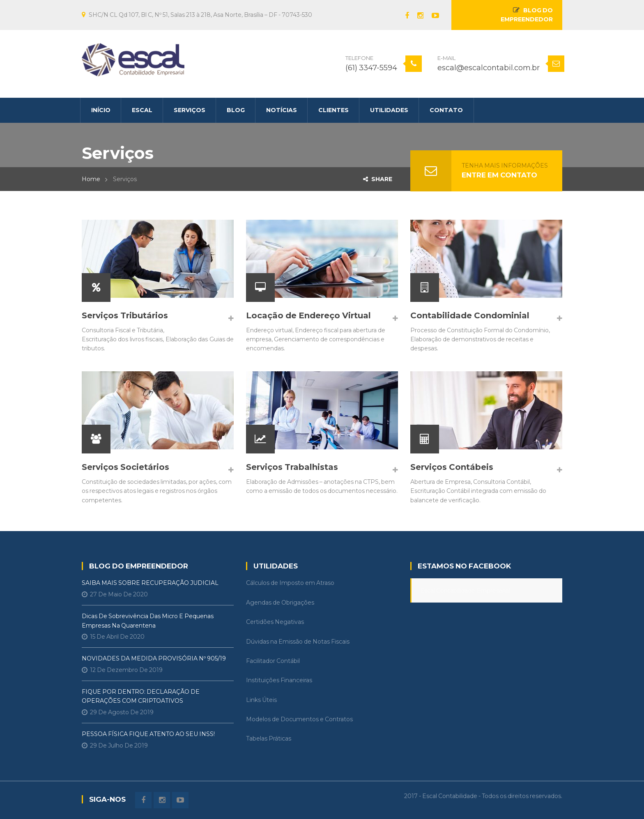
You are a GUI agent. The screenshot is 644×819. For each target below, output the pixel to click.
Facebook (403, 16)
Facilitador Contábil (273, 661)
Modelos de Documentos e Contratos (299, 719)
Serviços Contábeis (452, 467)
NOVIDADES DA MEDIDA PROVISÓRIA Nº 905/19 (154, 658)
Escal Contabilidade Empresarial (465, 591)
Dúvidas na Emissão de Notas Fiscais (298, 642)
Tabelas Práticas (269, 738)
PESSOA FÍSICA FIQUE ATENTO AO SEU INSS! (148, 734)
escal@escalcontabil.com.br (489, 68)
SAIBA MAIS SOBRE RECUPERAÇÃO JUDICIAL (150, 583)
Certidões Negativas (275, 622)
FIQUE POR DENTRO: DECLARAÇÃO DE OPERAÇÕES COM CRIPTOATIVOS (141, 696)
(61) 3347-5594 (371, 68)
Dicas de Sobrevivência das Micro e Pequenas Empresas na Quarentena (148, 621)
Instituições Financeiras (279, 680)
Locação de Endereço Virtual (308, 315)
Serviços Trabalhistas (292, 467)
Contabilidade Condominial (470, 315)
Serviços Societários (125, 467)
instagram (416, 16)
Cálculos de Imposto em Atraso (290, 583)
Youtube (431, 16)
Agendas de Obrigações (280, 603)
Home (91, 179)
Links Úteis (261, 700)
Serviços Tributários (125, 315)
